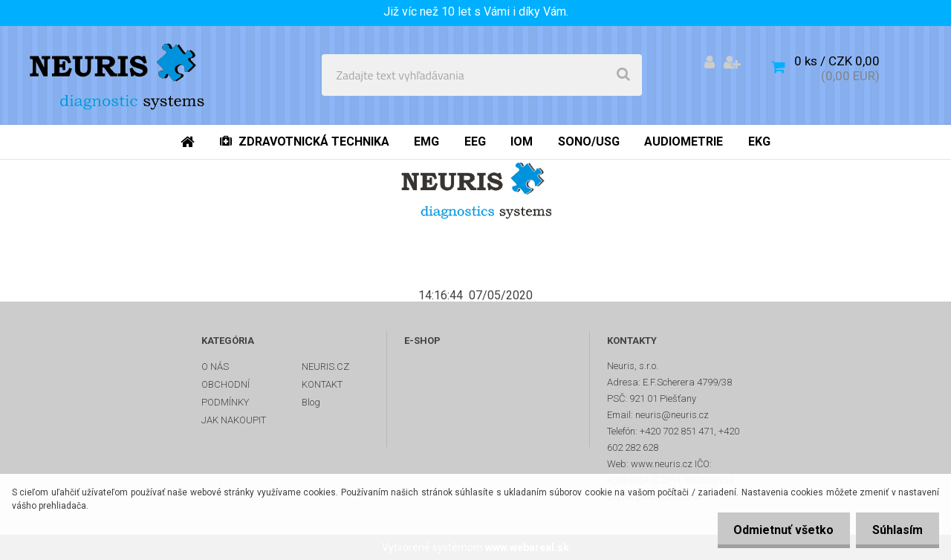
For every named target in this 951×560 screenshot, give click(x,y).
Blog (311, 402)
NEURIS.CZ (325, 367)
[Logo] (120, 75)
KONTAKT (322, 384)
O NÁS (215, 367)
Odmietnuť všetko (777, 530)
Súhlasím (895, 530)
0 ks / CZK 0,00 (837, 61)
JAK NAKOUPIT (234, 420)
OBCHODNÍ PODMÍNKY (225, 393)
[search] (623, 75)
